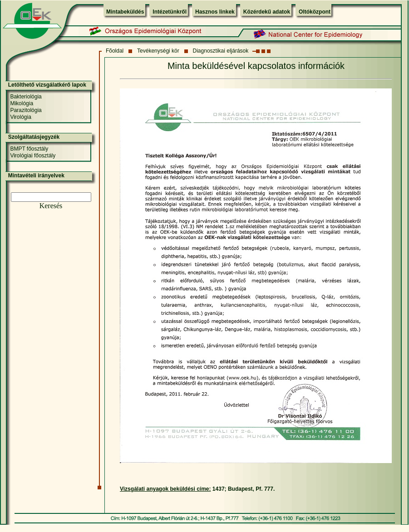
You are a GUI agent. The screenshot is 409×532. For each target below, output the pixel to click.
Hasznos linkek (215, 12)
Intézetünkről (170, 12)
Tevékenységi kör (158, 51)
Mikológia (22, 103)
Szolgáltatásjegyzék (34, 137)
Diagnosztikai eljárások (221, 51)
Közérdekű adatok (267, 12)
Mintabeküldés (125, 12)
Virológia (20, 117)
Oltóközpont (315, 12)
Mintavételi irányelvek (36, 176)
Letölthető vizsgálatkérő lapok (47, 85)
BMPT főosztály (29, 149)
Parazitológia (26, 110)
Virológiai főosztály (33, 156)
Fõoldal (115, 51)
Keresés (51, 206)
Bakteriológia (26, 97)
